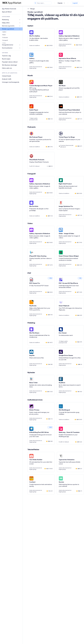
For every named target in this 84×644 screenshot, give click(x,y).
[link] (11, 9)
